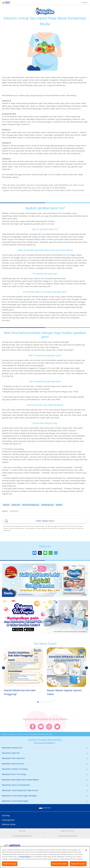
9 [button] (52, 702)
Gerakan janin (16, 505)
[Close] (86, 850)
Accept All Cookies (60, 864)
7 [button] (48, 702)
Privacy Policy (25, 857)
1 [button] (36, 702)
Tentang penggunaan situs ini (22, 836)
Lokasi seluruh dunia (68, 831)
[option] (23, 672)
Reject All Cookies (78, 864)
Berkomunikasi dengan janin (31, 505)
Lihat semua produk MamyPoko (44, 743)
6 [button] (46, 702)
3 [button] (40, 702)
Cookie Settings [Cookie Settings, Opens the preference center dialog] (10, 864)
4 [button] (42, 702)
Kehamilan (6, 505)
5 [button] (44, 702)
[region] (45, 857)
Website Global (9, 824)
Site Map (6, 816)
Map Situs (22, 831)
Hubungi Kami (8, 820)
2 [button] (38, 702)
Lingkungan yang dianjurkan (67, 836)
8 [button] (50, 702)
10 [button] (54, 701)
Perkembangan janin (48, 505)
